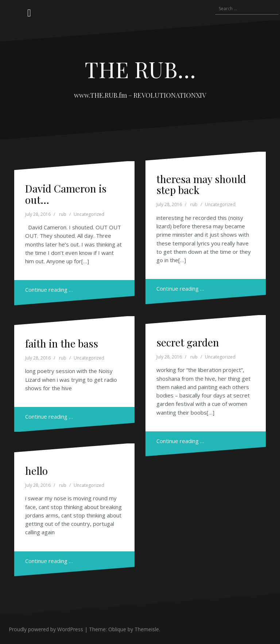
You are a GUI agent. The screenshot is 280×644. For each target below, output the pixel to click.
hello (36, 471)
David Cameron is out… (66, 194)
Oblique (117, 629)
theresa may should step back (201, 185)
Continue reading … (49, 290)
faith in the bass (62, 343)
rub (63, 214)
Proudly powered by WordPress (46, 629)
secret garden (188, 342)
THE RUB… (140, 69)
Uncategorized (89, 214)
